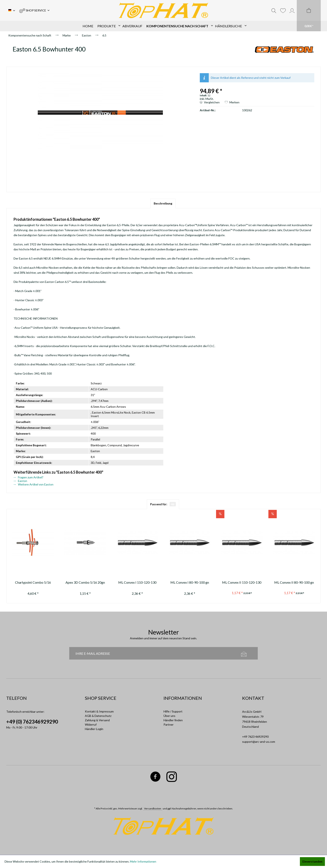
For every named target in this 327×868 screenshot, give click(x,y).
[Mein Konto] (292, 10)
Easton (20, 481)
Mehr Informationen (143, 861)
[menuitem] (34, 10)
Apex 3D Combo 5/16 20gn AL (85, 583)
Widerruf (91, 724)
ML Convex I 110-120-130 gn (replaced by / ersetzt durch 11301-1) (137, 583)
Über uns (169, 716)
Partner (169, 724)
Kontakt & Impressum (99, 711)
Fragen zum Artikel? (28, 477)
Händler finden (173, 720)
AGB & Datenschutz (98, 716)
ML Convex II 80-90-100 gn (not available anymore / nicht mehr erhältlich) (294, 583)
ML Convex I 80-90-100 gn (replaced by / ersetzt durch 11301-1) (190, 583)
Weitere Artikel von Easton (33, 484)
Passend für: (163, 504)
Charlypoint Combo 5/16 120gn (33, 583)
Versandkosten (153, 808)
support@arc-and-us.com (259, 742)
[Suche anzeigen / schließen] (274, 10)
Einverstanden (312, 861)
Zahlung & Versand (97, 720)
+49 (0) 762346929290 (32, 722)
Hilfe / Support (173, 711)
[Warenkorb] (309, 16)
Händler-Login (94, 729)
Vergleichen (210, 102)
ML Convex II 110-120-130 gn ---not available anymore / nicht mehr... (242, 583)
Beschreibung (163, 203)
